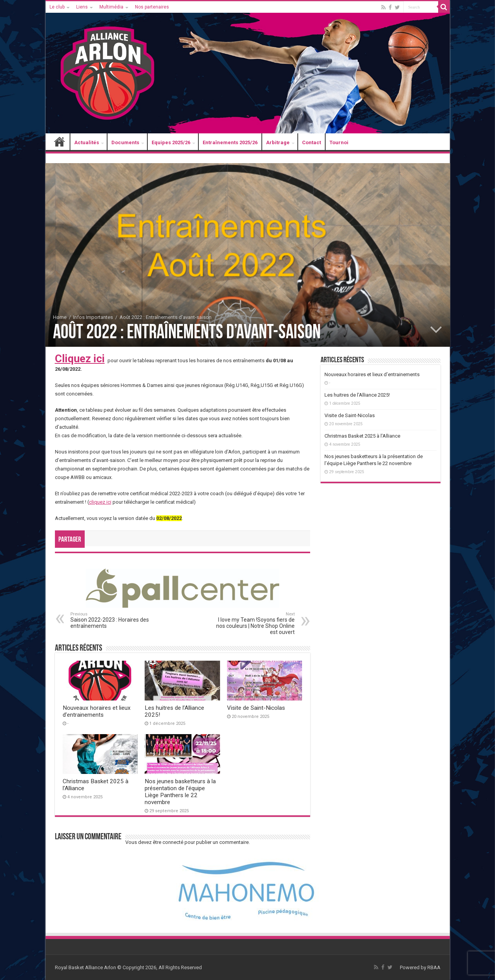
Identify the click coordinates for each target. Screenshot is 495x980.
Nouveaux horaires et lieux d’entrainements (97, 711)
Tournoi (339, 142)
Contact (312, 142)
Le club (57, 7)
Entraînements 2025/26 (230, 142)
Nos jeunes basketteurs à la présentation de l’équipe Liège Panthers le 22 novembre (180, 792)
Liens (82, 7)
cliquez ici (100, 502)
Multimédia (111, 7)
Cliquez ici (80, 359)
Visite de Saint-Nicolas (256, 708)
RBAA (434, 967)
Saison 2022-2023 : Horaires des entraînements (110, 620)
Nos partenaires (152, 7)
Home (60, 317)
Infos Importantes (93, 317)
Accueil (60, 142)
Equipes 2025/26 (171, 142)
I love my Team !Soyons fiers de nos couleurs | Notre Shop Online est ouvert (255, 623)
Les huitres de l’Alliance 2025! (357, 395)
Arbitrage (278, 142)
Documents (125, 142)
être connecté (168, 842)
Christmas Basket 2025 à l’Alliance (362, 436)
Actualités (87, 142)
